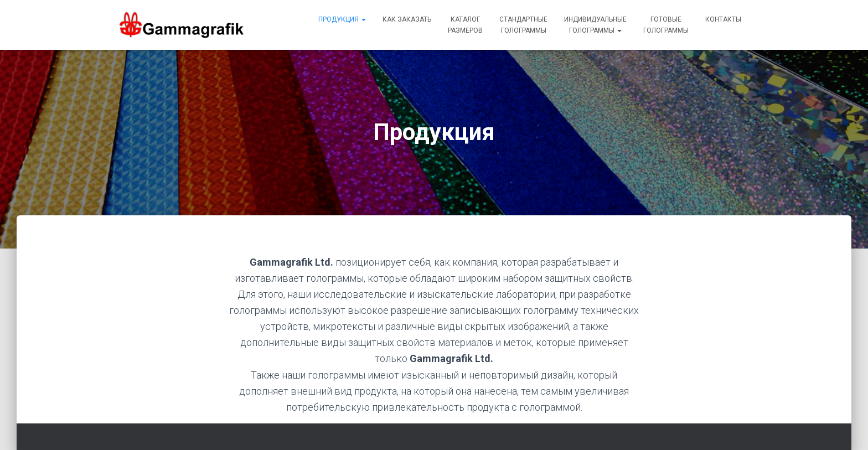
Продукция (342, 19)
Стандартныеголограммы (523, 25)
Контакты (723, 19)
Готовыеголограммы (666, 25)
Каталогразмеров (465, 25)
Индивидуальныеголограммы (595, 25)
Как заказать (407, 19)
